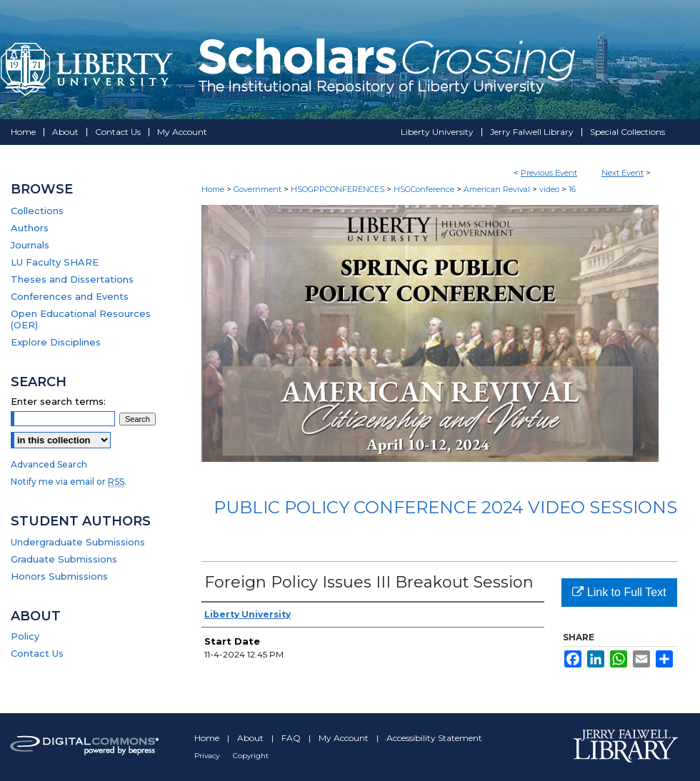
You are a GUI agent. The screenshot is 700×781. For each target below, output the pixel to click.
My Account (345, 738)
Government (259, 189)
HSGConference (425, 189)
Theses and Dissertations (72, 279)
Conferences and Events (70, 296)
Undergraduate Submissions (78, 542)
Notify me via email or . (69, 482)
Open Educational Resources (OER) (81, 319)
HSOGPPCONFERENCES (339, 189)
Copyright (251, 756)
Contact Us (37, 653)
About (251, 738)
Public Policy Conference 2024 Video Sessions (445, 507)
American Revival (498, 189)
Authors (30, 228)
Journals (30, 245)
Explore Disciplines (56, 342)
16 (572, 189)
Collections (37, 211)
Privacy (208, 756)
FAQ (292, 738)
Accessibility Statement (434, 738)
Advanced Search (49, 464)
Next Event (622, 173)
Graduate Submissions (64, 559)
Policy (25, 636)
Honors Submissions (59, 576)
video (550, 189)
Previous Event (549, 173)
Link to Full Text (619, 592)
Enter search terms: (58, 401)
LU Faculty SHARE (55, 262)
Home (213, 189)
